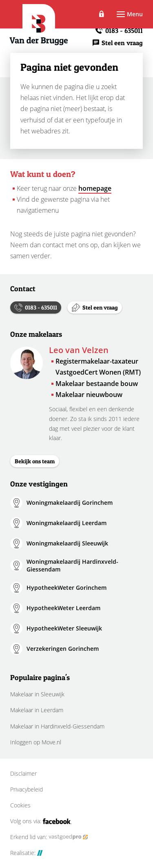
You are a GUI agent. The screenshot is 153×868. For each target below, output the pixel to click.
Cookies (20, 805)
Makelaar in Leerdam (37, 710)
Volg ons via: (41, 821)
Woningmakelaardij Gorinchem (70, 503)
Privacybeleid (27, 789)
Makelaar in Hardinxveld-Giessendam (57, 726)
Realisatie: (27, 853)
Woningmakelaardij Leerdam (67, 523)
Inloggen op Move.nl (36, 742)
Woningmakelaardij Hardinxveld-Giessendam (72, 566)
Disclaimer (23, 774)
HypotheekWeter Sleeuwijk (64, 628)
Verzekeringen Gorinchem (63, 649)
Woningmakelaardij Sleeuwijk (67, 543)
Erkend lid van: (49, 837)
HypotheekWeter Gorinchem (67, 588)
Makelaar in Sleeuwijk (37, 694)
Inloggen (102, 14)
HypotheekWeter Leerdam (63, 608)
